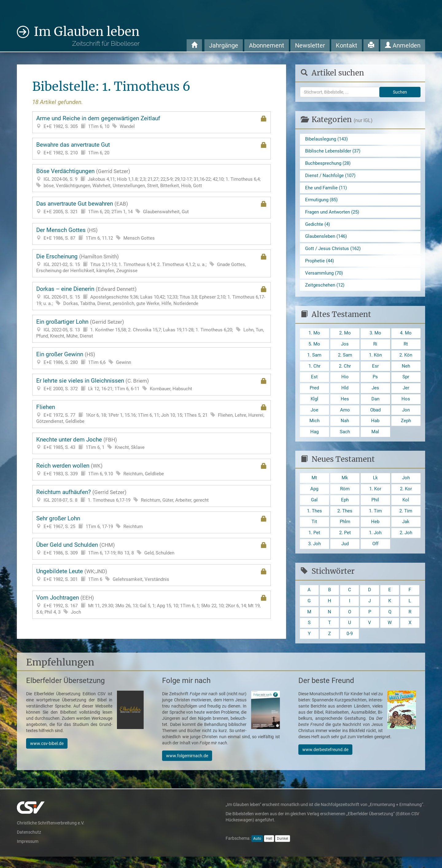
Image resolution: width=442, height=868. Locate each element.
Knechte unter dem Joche (151, 444)
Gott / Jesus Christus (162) (334, 252)
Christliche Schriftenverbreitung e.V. (51, 834)
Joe (314, 417)
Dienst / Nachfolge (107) (332, 177)
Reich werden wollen (151, 470)
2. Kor (406, 497)
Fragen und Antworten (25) (334, 214)
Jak (406, 531)
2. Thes (345, 519)
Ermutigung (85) (323, 202)
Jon (406, 417)
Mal (375, 439)
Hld (345, 394)
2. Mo (345, 337)
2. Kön (406, 360)
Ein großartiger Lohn (151, 329)
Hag (314, 439)
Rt (406, 349)
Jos (345, 349)
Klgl (314, 405)
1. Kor (375, 497)
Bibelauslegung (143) (328, 139)
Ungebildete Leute (151, 575)
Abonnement (267, 45)
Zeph (406, 428)
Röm (345, 497)
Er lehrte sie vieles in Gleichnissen (151, 385)
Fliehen (151, 414)
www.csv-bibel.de (47, 755)
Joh (406, 486)
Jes (375, 394)
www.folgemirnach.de (187, 767)
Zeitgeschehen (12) (326, 289)
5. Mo (314, 349)
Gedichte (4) (318, 227)
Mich (314, 428)
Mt (314, 486)
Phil (375, 508)
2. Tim (406, 519)
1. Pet (314, 542)
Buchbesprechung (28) (330, 164)
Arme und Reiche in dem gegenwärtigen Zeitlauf (151, 122)
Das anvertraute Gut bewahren (151, 208)
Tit (314, 531)
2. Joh (406, 542)
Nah (345, 428)
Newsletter (310, 45)
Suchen (400, 92)
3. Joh (314, 553)
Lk (375, 486)
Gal (314, 508)
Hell (269, 850)
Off (375, 553)
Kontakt (347, 45)
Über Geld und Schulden (151, 549)
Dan (375, 405)
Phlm (345, 531)
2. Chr (345, 371)
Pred (314, 394)
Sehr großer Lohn (151, 522)
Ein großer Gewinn (151, 358)
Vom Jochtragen (151, 605)
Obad (375, 417)
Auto (257, 850)
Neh (406, 371)
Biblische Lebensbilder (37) (334, 152)
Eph (345, 508)
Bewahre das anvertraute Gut (151, 149)
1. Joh (375, 542)
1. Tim (375, 519)
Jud (345, 553)
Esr (375, 371)
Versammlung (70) (325, 277)
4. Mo (406, 337)
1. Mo (314, 337)
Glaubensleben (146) (328, 239)
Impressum (28, 853)
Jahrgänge (224, 45)
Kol (406, 508)
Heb (375, 531)
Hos (406, 405)
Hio (345, 382)
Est (314, 382)
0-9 (350, 645)
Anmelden (403, 45)
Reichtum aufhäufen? (151, 496)
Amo (345, 417)
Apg (314, 497)
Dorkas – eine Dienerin (151, 296)
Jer (406, 394)
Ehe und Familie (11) (328, 189)
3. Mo (375, 337)
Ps (375, 382)
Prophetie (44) (320, 264)
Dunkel (283, 850)
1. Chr (314, 371)
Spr (406, 382)
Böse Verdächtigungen (151, 178)
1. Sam (314, 360)
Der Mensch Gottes (151, 234)
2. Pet (345, 542)
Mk (345, 486)
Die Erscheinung (151, 263)
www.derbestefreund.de (325, 761)
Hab (375, 428)
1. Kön (375, 360)
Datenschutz (29, 843)
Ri (375, 349)
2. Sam (345, 360)
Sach (345, 439)
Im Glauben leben (87, 36)
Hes (345, 405)
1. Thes (314, 519)
